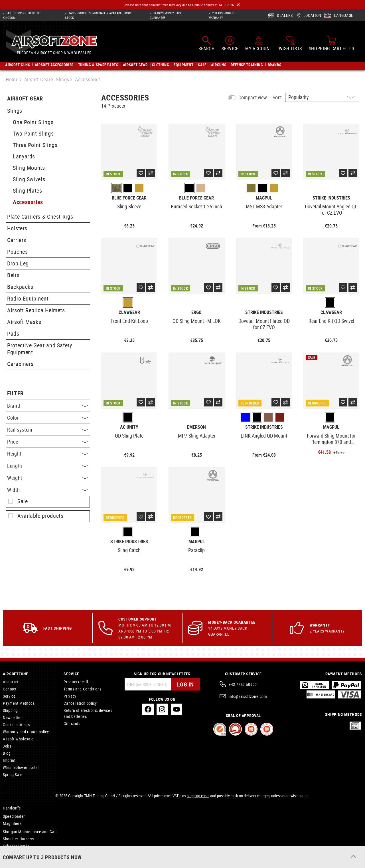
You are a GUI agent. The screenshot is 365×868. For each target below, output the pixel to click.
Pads (13, 334)
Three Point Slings (35, 145)
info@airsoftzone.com (248, 696)
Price (48, 442)
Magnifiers (12, 823)
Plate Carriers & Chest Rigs (40, 217)
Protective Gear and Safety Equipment (40, 349)
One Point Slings (33, 122)
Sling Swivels (29, 179)
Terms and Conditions (83, 689)
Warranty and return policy (26, 732)
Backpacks (20, 287)
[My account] (259, 43)
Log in (185, 684)
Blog (7, 753)
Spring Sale (13, 775)
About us (11, 682)
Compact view (253, 97)
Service (9, 696)
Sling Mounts (29, 168)
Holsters (17, 228)
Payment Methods (19, 703)
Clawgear (129, 312)
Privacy (70, 696)
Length (48, 466)
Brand (48, 406)
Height (48, 454)
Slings (15, 111)
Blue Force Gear (129, 198)
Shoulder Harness (18, 839)
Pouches (17, 252)
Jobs (7, 746)
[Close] (238, 5)
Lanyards (24, 156)
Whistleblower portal (21, 767)
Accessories (28, 202)
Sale (23, 501)
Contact (10, 689)
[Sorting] (322, 97)
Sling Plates (28, 191)
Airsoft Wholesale (18, 739)
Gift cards (72, 723)
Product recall (76, 682)
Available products (40, 516)
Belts (13, 275)
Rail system (48, 430)
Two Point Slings (33, 133)
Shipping (10, 710)
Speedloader (14, 816)
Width (48, 490)
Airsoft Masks (24, 322)
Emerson (196, 427)
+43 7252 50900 (243, 684)
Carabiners (20, 364)
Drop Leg (18, 263)
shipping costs (198, 796)
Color (48, 418)
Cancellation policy (80, 703)
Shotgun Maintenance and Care (30, 832)
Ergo (196, 312)
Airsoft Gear (25, 99)
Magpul (264, 198)
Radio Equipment (28, 298)
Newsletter (12, 717)
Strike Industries (331, 198)
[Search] (207, 43)
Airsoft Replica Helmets (36, 310)
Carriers (17, 240)
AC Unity (129, 427)
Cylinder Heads (16, 846)
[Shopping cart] (331, 43)
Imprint (9, 760)
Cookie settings (16, 725)
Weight (48, 478)
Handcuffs (12, 808)
